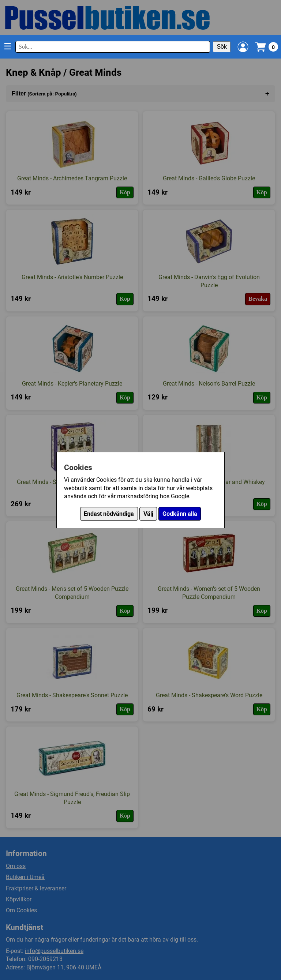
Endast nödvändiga (109, 514)
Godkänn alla (180, 514)
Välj (148, 514)
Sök (222, 47)
